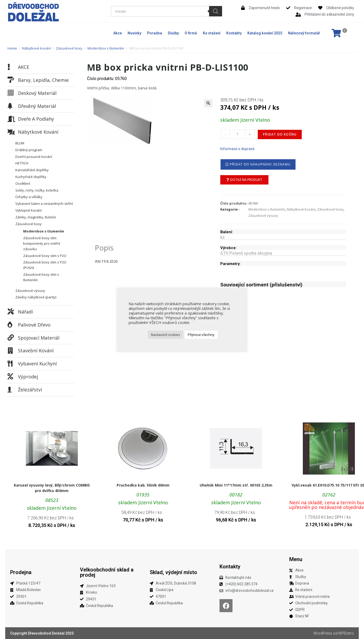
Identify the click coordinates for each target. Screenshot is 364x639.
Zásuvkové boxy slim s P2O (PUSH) (45, 265)
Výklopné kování (29, 210)
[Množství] (237, 134)
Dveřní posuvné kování (34, 157)
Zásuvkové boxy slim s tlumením (41, 277)
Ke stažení (212, 33)
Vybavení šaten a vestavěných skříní (44, 204)
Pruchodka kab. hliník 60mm (143, 485)
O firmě (191, 33)
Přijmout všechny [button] (201, 335)
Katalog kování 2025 (265, 33)
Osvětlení (23, 183)
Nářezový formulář (304, 33)
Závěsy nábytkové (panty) (36, 297)
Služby (173, 33)
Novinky (134, 33)
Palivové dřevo (34, 325)
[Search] (216, 11)
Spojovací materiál (39, 338)
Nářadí (25, 312)
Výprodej (28, 377)
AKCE (24, 67)
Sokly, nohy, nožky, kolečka (37, 190)
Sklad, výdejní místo (173, 572)
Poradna (155, 33)
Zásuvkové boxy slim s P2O (45, 256)
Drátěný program (29, 150)
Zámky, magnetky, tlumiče (36, 217)
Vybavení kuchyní (37, 364)
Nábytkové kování (36, 48)
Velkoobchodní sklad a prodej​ (107, 572)
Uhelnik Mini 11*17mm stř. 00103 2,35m (236, 485)
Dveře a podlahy (36, 119)
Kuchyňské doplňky (31, 177)
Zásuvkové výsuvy (30, 291)
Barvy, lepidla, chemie (43, 80)
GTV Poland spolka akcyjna (246, 253)
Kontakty (234, 33)
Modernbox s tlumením (106, 48)
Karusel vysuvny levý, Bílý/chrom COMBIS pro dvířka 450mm (52, 488)
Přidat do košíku (280, 134)
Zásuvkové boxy (69, 48)
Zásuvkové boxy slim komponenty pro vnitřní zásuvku (42, 243)
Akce (118, 33)
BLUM (20, 143)
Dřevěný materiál (37, 106)
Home (12, 48)
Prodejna (21, 572)
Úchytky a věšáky (29, 197)
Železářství (30, 390)
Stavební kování (36, 351)
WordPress (323, 633)
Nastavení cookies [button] (166, 335)
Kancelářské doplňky (32, 170)
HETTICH (22, 163)
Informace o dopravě (237, 149)
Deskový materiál (37, 93)
